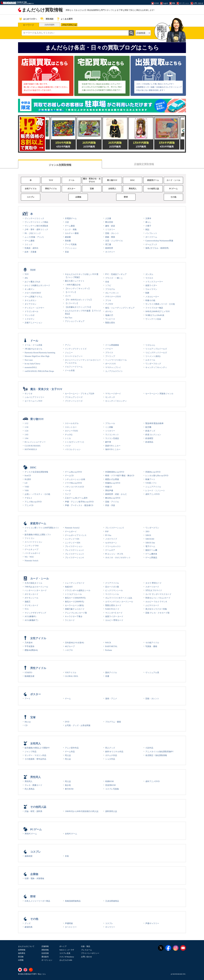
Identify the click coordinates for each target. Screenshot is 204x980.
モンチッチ (110, 397)
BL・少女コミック (33, 233)
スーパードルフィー (74, 356)
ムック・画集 (71, 229)
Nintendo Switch (31, 561)
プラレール (110, 423)
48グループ (70, 646)
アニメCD (29, 505)
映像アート (150, 479)
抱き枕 (68, 785)
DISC (133, 180)
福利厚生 (22, 953)
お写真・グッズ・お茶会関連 (78, 725)
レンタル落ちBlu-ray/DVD (157, 476)
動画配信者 (30, 676)
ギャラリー (110, 927)
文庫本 (148, 218)
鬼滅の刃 (109, 315)
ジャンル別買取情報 (60, 165)
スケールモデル (72, 423)
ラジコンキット (112, 435)
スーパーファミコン (33, 542)
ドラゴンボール (31, 311)
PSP (107, 531)
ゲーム (68, 699)
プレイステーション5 (115, 528)
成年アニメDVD (152, 494)
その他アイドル (152, 643)
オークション (47, 960)
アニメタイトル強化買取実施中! (159, 752)
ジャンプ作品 (31, 752)
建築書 (68, 237)
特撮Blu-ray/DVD (113, 483)
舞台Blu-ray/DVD (113, 498)
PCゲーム (173, 189)
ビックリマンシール (114, 590)
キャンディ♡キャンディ (156, 367)
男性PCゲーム (31, 834)
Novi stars (29, 360)
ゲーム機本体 (151, 554)
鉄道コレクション (153, 435)
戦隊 (147, 293)
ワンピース (110, 319)
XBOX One (150, 543)
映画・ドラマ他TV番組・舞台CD (120, 476)
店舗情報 (45, 946)
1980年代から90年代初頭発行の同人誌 (82, 811)
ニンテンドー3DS (73, 543)
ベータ (68, 490)
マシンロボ (30, 315)
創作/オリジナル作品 (114, 752)
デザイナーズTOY (113, 297)
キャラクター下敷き (74, 616)
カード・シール (173, 180)
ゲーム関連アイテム (33, 297)
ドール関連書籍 (112, 345)
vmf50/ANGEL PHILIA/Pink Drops (39, 371)
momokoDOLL (31, 367)
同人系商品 (30, 789)
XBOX (148, 535)
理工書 (108, 244)
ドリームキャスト (113, 546)
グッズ (28, 923)
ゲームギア (110, 550)
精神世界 (109, 248)
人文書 (108, 218)
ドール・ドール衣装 (33, 345)
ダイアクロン (31, 304)
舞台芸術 (109, 222)
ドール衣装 (70, 370)
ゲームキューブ (31, 549)
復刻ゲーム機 (151, 550)
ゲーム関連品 (151, 558)
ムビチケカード (152, 605)
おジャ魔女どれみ (32, 282)
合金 (107, 282)
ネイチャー (110, 252)
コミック (29, 244)
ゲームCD (69, 476)
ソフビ (108, 285)
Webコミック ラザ (67, 950)
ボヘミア (63, 946)
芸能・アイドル (112, 502)
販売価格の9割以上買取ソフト (38, 535)
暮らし (148, 222)
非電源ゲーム (71, 218)
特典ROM (109, 781)
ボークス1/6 (110, 364)
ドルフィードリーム (74, 367)
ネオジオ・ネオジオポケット (118, 558)
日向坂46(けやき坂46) (74, 643)
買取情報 (45, 950)
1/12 (26, 423)
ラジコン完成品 (112, 438)
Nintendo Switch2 (72, 528)
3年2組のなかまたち (33, 349)
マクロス (149, 278)
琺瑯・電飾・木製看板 (34, 878)
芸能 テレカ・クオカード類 (157, 613)
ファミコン (30, 538)
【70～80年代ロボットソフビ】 (79, 300)
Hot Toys (69, 318)
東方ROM (69, 789)
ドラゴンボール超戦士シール (78, 590)
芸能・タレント (112, 233)
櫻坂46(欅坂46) (31, 650)
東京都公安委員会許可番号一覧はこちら (32, 974)
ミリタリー (110, 229)
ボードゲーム (151, 237)
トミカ (68, 438)
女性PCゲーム (71, 834)
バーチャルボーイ (32, 553)
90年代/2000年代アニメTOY (158, 311)
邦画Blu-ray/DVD (153, 472)
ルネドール (150, 360)
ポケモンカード (31, 594)
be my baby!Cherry (32, 364)
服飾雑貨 (29, 856)
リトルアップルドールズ (156, 349)
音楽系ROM (110, 785)
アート (28, 699)
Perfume (109, 650)
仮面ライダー (151, 285)
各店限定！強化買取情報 (156, 755)
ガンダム (149, 274)
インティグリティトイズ (76, 349)
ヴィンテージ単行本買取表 (36, 226)
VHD (27, 487)
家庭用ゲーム (153, 180)
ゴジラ (68, 296)
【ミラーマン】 (72, 303)
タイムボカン (31, 300)
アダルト (29, 498)
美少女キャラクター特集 (156, 609)
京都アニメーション (33, 323)
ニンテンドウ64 (31, 546)
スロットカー (71, 427)
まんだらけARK (66, 960)
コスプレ (31, 197)
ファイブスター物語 (154, 308)
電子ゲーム (150, 546)
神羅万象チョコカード (75, 609)
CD (26, 725)
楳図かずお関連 (112, 479)
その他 (173, 197)
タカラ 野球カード (153, 583)
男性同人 (133, 189)
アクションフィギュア (75, 321)
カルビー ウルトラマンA (156, 602)
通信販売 (45, 957)
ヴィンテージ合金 (153, 319)
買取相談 (50, 19)
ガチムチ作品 (111, 755)
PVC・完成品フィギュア (116, 274)
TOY (51, 180)
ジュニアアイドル (153, 487)
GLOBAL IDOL (72, 676)
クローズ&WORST (33, 293)
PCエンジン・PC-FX (114, 554)
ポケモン (109, 311)
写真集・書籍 (151, 646)
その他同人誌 (153, 189)
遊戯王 (28, 602)
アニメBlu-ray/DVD (33, 502)
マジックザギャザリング (35, 613)
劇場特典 (29, 927)
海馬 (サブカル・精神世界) (157, 248)
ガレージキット (112, 293)
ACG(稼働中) (30, 616)
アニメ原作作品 (72, 748)
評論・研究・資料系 (33, 811)
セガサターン (111, 543)
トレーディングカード (75, 583)
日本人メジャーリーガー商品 (37, 901)
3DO (147, 531)
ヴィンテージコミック (34, 218)
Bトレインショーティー (35, 442)
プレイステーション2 (74, 550)
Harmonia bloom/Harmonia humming (40, 353)
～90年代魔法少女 (73, 285)
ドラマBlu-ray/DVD (73, 483)
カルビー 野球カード (114, 620)
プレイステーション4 (74, 558)
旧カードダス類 (112, 587)
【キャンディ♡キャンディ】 (78, 288)
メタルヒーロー (152, 297)
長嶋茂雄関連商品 (73, 901)
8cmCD (28, 476)
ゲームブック (151, 244)
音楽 (67, 252)
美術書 (68, 241)
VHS (27, 490)
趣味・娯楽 (110, 226)
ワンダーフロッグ (153, 364)
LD (26, 483)
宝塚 (92, 189)
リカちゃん (150, 345)
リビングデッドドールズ (156, 353)
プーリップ (110, 356)
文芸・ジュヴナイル (114, 241)
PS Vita (108, 535)
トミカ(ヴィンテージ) (74, 442)
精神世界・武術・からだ (116, 494)
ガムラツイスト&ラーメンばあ (119, 598)
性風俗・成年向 (31, 248)
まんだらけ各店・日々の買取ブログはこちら (102, 48)
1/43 (26, 435)
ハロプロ (69, 650)
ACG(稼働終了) (31, 620)
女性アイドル (31, 189)
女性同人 (112, 189)
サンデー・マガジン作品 (35, 755)
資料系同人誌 (111, 811)
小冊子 (148, 226)
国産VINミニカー (113, 446)
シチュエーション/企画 (75, 479)
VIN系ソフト (151, 483)
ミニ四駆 (109, 427)
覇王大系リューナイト (75, 281)
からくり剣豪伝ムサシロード (37, 285)
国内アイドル (111, 672)
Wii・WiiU (29, 557)
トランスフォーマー (154, 282)
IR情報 (21, 960)
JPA (26, 278)
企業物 (78, 197)
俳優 (107, 676)
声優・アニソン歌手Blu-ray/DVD (79, 502)
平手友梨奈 (30, 646)
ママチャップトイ (113, 367)
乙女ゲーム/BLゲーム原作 (76, 498)
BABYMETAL (111, 646)
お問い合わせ (86, 957)
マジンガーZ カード (114, 613)
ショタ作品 (110, 759)
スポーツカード (152, 587)
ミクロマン (30, 319)
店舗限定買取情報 (144, 164)
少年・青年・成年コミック (36, 229)
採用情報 (22, 950)
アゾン (68, 345)
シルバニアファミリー (34, 397)
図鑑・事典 (110, 237)
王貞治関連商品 (112, 901)
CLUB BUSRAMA (33, 446)
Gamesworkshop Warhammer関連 (159, 241)
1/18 (26, 427)
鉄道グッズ (150, 431)
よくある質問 (67, 19)
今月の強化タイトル (33, 583)
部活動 (21, 957)
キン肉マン (30, 289)
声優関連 (69, 923)
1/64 (26, 438)
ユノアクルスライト (114, 371)
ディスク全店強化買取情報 (36, 472)
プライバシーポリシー (90, 953)
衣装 (67, 856)
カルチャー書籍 (72, 233)
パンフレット (151, 233)
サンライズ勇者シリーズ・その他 (160, 304)
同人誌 (68, 755)
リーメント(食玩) (153, 356)
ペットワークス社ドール (116, 360)
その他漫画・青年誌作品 (35, 759)
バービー (109, 349)
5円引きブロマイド (154, 590)
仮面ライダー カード (114, 616)
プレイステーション (74, 546)
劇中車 (108, 442)
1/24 (26, 431)
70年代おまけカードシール (36, 587)
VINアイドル (71, 672)
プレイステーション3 (74, 554)
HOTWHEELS (31, 449)
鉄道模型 (149, 438)
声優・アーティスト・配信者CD (79, 505)
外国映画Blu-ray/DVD (115, 472)
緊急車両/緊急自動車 (154, 423)
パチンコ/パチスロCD (74, 487)
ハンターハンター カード (36, 590)
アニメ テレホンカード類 (76, 613)
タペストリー (71, 927)
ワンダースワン (152, 528)
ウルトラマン (151, 289)
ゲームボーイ (71, 531)
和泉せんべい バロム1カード (158, 598)
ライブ (68, 494)
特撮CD (109, 487)
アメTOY (109, 304)
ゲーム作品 (70, 752)
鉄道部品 (149, 442)
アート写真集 (71, 244)
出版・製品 (86, 946)
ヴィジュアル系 (152, 672)
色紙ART (69, 587)
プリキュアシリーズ (74, 397)
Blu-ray (28, 722)
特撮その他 (150, 300)
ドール (71, 180)
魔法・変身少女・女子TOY (92, 180)
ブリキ (108, 300)
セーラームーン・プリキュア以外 (80, 394)
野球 (126, 197)
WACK (108, 643)
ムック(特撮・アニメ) (34, 237)
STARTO (28, 672)
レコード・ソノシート (155, 490)
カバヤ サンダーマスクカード (158, 594)
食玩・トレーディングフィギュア (120, 308)
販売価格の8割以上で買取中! (37, 748)
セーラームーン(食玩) (74, 605)
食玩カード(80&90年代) (75, 598)
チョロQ (69, 435)
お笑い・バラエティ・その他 (37, 494)
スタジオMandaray (67, 957)
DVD (67, 722)
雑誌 (147, 229)
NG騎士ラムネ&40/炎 (155, 315)
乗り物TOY (112, 180)
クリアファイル (112, 583)
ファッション (71, 248)
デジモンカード (31, 605)
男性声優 (109, 490)
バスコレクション (73, 449)
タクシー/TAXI (71, 431)
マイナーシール (112, 594)
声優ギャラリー (152, 923)
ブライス (109, 353)
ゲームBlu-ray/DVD (73, 472)
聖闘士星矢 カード (113, 605)
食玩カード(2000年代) (74, 602)
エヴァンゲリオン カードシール (119, 602)
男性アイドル (51, 189)
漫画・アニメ (111, 699)
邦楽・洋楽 (110, 505)
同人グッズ (110, 748)
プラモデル (110, 289)
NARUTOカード (112, 609)
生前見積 (45, 953)
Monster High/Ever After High (37, 356)
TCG (27, 609)
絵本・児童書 (31, 252)
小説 (67, 222)
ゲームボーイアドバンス (76, 535)
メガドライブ (111, 539)
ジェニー (69, 353)
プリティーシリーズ (74, 401)
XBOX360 (150, 539)
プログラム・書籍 (113, 722)
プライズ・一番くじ (114, 278)
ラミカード (70, 620)
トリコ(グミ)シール (73, 594)
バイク (68, 446)
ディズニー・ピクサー (34, 308)
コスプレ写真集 (112, 789)
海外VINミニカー (113, 449)
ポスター (71, 189)
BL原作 (28, 479)
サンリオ (29, 394)
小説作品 (149, 748)
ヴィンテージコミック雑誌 (36, 222)
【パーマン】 (71, 292)
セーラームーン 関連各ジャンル (159, 394)
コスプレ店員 (65, 953)
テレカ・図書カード (33, 785)
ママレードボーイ (113, 394)
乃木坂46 (29, 643)
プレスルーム (86, 950)
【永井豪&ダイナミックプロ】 (78, 307)
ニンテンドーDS (72, 539)
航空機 (148, 427)
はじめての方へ (30, 19)
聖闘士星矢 (110, 323)
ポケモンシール (31, 598)
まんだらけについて (26, 946)
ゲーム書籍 (30, 241)
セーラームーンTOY (34, 401)
